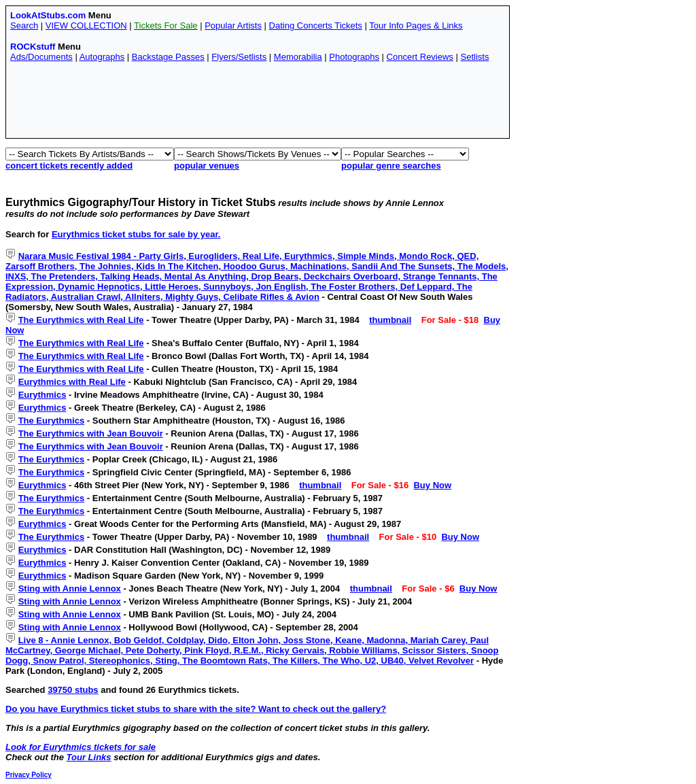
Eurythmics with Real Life (72, 382)
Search (24, 25)
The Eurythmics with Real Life (81, 320)
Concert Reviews (420, 57)
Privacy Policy (29, 775)
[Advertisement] (258, 103)
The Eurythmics (52, 421)
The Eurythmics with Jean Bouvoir (91, 433)
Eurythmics (42, 395)
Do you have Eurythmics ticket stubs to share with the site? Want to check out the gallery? (196, 709)
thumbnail (390, 320)
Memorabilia (298, 57)
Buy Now (432, 485)
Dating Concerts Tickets (316, 25)
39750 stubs (73, 690)
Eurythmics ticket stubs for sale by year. (136, 234)
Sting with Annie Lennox (70, 589)
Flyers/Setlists (239, 57)
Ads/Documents (41, 57)
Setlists (474, 57)
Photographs (354, 57)
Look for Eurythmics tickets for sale (81, 747)
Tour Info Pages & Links (416, 25)
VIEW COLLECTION (86, 25)
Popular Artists (233, 25)
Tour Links (89, 757)
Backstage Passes (168, 57)
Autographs (102, 57)
